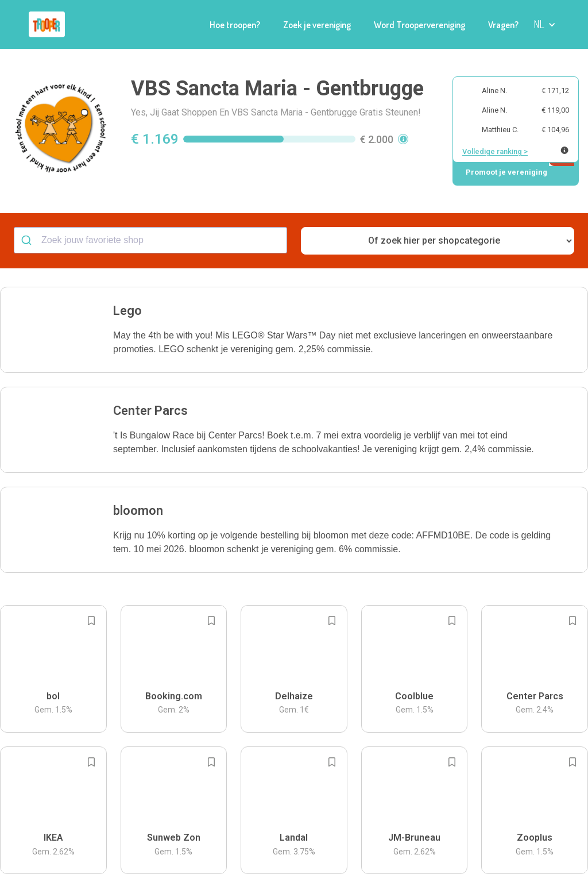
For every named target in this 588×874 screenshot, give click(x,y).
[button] (294, 330)
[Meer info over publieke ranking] (564, 150)
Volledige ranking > (495, 151)
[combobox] (150, 240)
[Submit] (28, 240)
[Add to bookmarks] (91, 621)
